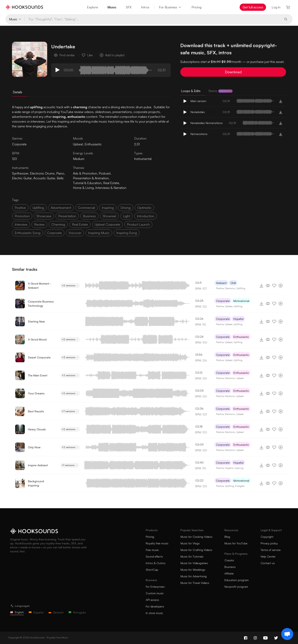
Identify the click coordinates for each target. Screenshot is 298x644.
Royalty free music (157, 543)
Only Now (34, 447)
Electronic (230, 288)
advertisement (61, 208)
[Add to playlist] (281, 286)
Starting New (36, 321)
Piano (60, 173)
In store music (154, 613)
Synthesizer (20, 173)
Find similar (64, 55)
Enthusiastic (93, 144)
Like (87, 55)
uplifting (38, 208)
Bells (60, 178)
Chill (233, 283)
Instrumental (143, 159)
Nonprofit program (236, 587)
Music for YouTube (236, 543)
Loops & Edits (191, 91)
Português (77, 612)
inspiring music (99, 233)
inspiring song (127, 233)
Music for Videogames (194, 563)
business (89, 216)
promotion (22, 216)
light (127, 216)
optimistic (144, 208)
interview (21, 224)
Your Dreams (36, 393)
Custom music (155, 593)
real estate (80, 224)
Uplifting (241, 288)
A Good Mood (37, 339)
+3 (70, 357)
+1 (70, 465)
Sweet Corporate (39, 357)
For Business (170, 7)
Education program (237, 580)
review (39, 224)
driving (126, 208)
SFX (129, 7)
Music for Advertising (194, 576)
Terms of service (271, 550)
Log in (276, 7)
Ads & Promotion (85, 173)
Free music (152, 550)
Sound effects (154, 556)
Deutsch (56, 612)
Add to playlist (112, 55)
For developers (155, 606)
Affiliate (229, 573)
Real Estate (111, 183)
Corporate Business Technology (41, 304)
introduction (146, 216)
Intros (145, 7)
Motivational (241, 301)
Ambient (221, 283)
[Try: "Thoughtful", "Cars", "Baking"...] (153, 19)
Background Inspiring (36, 483)
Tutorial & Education (87, 183)
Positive (220, 288)
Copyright (267, 537)
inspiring (108, 208)
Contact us (268, 563)
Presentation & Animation (91, 178)
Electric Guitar (22, 178)
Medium (79, 159)
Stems (221, 91)
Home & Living (83, 188)
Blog (227, 537)
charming (58, 224)
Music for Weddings (193, 570)
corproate (54, 233)
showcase (44, 216)
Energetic (240, 486)
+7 (70, 411)
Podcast (105, 173)
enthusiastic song (27, 233)
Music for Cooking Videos (196, 537)
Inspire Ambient (38, 465)
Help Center (268, 556)
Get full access (253, 7)
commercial (86, 208)
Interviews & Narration (111, 188)
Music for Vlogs (190, 543)
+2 (70, 286)
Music (112, 7)
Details (17, 92)
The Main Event (38, 375)
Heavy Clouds (37, 429)
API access (152, 600)
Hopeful (238, 319)
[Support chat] (287, 634)
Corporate (223, 301)
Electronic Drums (42, 173)
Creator (229, 560)
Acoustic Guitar (44, 178)
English (17, 612)
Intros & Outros (156, 563)
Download (233, 72)
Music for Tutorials (192, 556)
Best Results (36, 411)
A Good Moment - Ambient (40, 286)
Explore (92, 7)
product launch (138, 224)
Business (230, 567)
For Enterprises (155, 587)
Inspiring (239, 468)
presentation (67, 216)
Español (36, 612)
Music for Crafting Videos (196, 550)
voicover (75, 233)
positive (20, 208)
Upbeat (78, 144)
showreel (109, 216)
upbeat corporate (107, 224)
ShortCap (152, 570)
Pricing (196, 7)
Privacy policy (269, 543)
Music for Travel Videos (195, 583)
